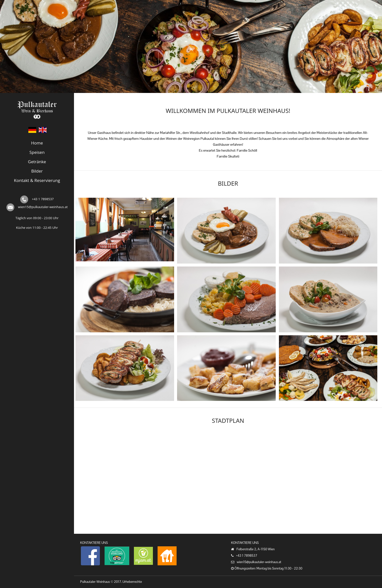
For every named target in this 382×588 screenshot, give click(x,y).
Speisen (37, 152)
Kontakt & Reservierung (37, 180)
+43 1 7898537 (43, 199)
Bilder (37, 171)
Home (37, 143)
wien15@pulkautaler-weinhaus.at (43, 207)
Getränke (37, 162)
